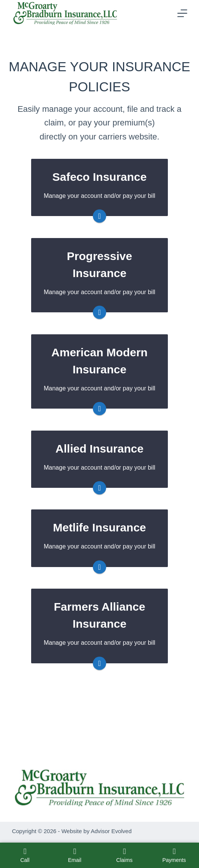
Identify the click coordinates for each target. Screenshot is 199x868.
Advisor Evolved (111, 831)
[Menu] (182, 13)
